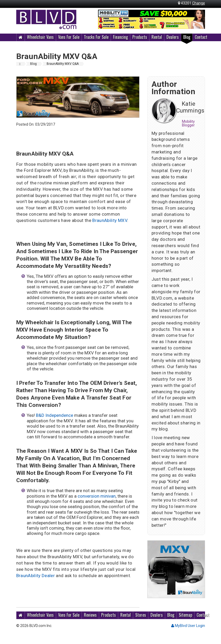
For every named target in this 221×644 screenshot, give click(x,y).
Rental (157, 37)
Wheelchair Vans (40, 37)
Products (140, 37)
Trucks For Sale (96, 37)
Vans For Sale (69, 37)
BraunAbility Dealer (36, 576)
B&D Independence (55, 415)
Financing (120, 37)
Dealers (173, 37)
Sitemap (185, 615)
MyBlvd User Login (188, 626)
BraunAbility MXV (110, 220)
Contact (201, 37)
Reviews (90, 615)
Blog (187, 37)
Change (199, 3)
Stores (141, 615)
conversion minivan (97, 496)
